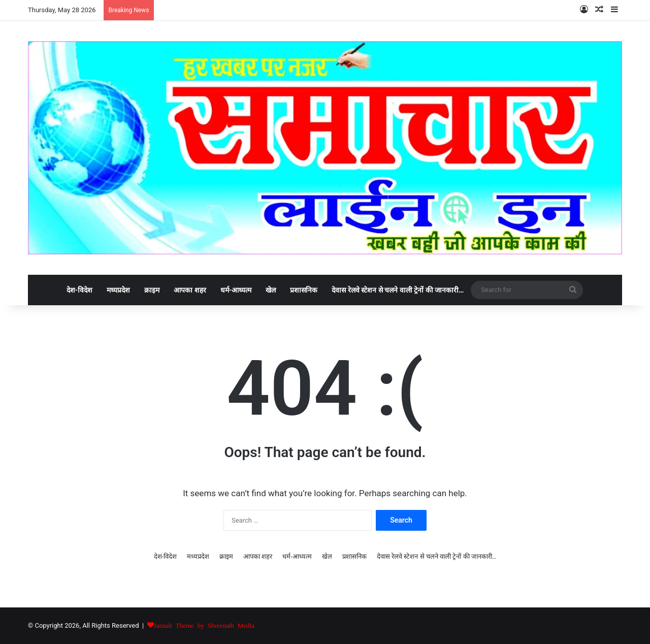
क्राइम (152, 290)
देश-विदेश (80, 290)
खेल (271, 290)
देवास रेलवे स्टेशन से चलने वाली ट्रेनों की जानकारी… (398, 290)
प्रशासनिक (304, 290)
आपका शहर (190, 290)
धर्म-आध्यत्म (236, 290)
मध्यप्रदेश (118, 290)
